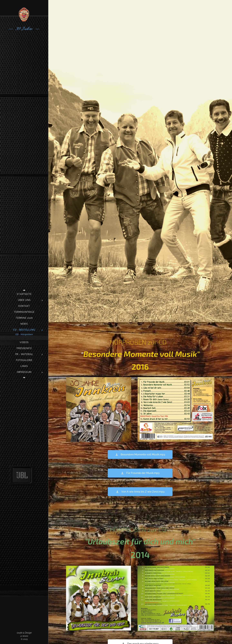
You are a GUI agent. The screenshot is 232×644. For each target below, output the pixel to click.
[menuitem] (24, 294)
